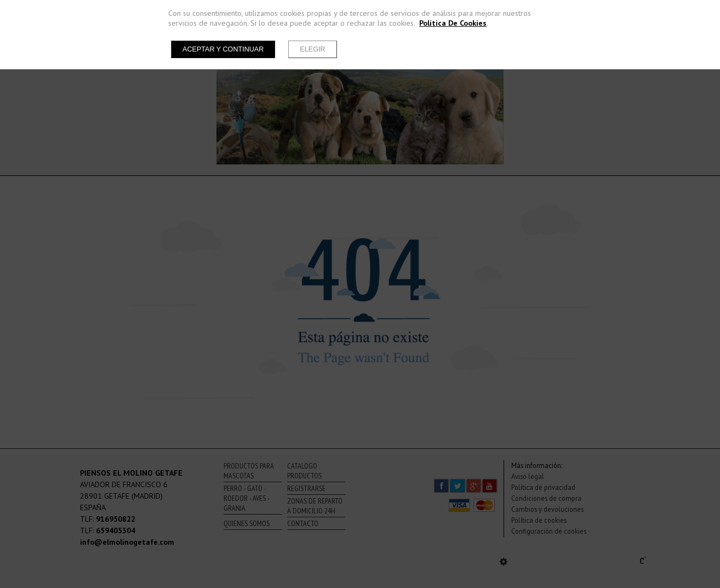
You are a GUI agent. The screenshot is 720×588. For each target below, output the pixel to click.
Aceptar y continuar (223, 49)
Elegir (312, 49)
